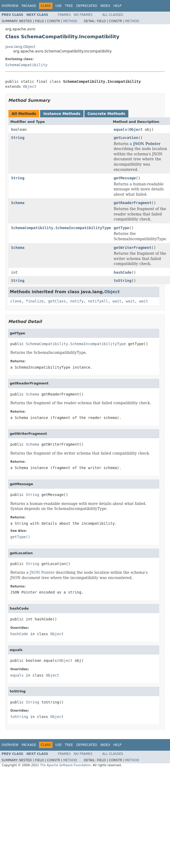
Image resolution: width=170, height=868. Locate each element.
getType (121, 228)
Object (30, 86)
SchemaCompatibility (26, 65)
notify (77, 301)
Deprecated (87, 6)
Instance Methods (62, 114)
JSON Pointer (147, 144)
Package (29, 6)
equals (120, 129)
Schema (18, 203)
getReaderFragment (132, 203)
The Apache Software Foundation (65, 765)
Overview (10, 6)
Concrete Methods (106, 114)
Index (105, 6)
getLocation (126, 138)
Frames (64, 15)
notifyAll (98, 301)
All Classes (113, 15)
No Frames (83, 15)
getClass (57, 301)
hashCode (122, 272)
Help (117, 6)
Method (70, 21)
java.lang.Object (20, 47)
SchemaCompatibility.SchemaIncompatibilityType (61, 228)
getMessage (125, 178)
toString (122, 281)
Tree (69, 6)
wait (117, 301)
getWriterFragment (132, 248)
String (18, 138)
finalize (35, 301)
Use (59, 6)
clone (16, 301)
